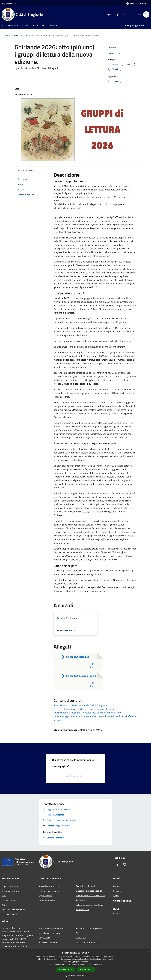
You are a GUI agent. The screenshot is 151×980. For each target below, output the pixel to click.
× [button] (148, 952)
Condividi (115, 48)
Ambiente (80, 900)
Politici (5, 905)
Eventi (116, 913)
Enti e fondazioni (9, 900)
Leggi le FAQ (44, 938)
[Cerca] (146, 14)
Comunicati (28, 35)
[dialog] (75, 964)
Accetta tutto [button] (65, 970)
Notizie (116, 886)
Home (7, 35)
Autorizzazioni (82, 910)
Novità (17, 35)
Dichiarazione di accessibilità (89, 942)
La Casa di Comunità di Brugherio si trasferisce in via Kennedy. (84, 709)
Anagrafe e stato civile (49, 886)
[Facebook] (117, 14)
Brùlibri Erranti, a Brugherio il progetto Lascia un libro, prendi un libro (87, 713)
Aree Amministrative (11, 891)
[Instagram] (123, 14)
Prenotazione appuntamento (51, 928)
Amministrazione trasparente (89, 928)
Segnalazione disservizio (50, 933)
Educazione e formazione (87, 886)
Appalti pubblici (46, 896)
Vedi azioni (115, 53)
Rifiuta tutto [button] (86, 970)
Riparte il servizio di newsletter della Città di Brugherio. (80, 705)
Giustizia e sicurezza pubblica (89, 891)
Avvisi (116, 896)
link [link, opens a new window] (101, 964)
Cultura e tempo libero (49, 891)
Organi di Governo (10, 886)
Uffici (4, 896)
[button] (76, 976)
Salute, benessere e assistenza (90, 905)
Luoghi (116, 909)
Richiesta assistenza (48, 942)
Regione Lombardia (10, 3)
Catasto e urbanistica (48, 900)
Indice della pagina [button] (25, 171)
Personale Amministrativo (13, 910)
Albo (78, 933)
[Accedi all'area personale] (136, 3)
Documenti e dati (9, 914)
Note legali (81, 938)
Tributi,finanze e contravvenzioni (91, 895)
